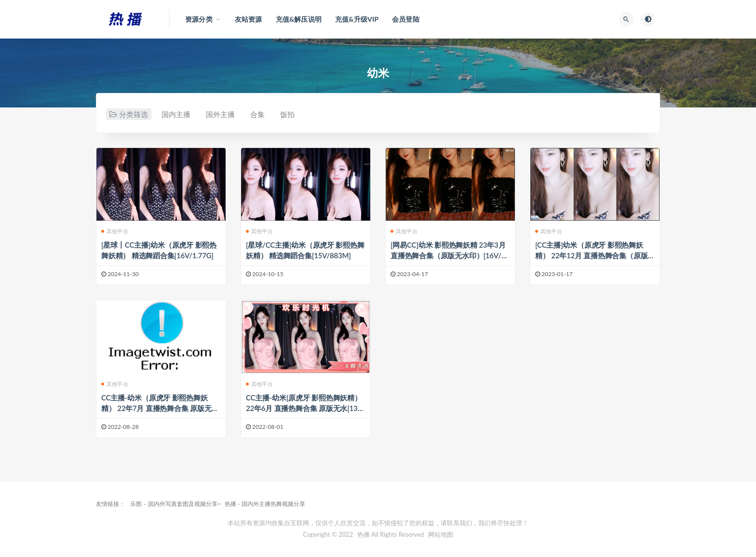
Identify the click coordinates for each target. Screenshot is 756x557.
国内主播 (176, 114)
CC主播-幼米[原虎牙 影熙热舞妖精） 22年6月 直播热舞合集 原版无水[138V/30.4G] (304, 408)
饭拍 (287, 114)
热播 (364, 534)
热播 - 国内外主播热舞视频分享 (265, 504)
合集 (257, 114)
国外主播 (220, 114)
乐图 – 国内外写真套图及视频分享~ (175, 504)
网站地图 (441, 534)
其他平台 (115, 231)
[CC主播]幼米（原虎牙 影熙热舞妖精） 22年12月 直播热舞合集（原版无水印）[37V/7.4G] (591, 255)
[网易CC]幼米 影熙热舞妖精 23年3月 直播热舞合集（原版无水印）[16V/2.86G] (449, 255)
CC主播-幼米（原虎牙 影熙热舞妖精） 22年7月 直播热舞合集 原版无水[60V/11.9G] (160, 408)
